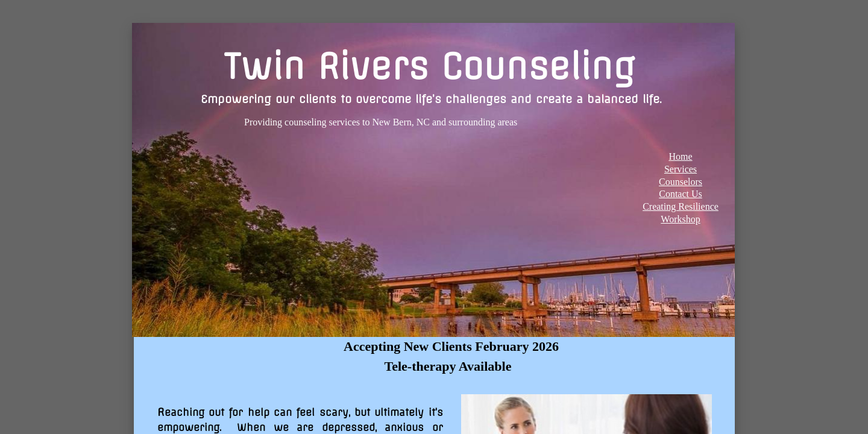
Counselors (681, 182)
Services (681, 169)
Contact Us (681, 194)
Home (680, 156)
